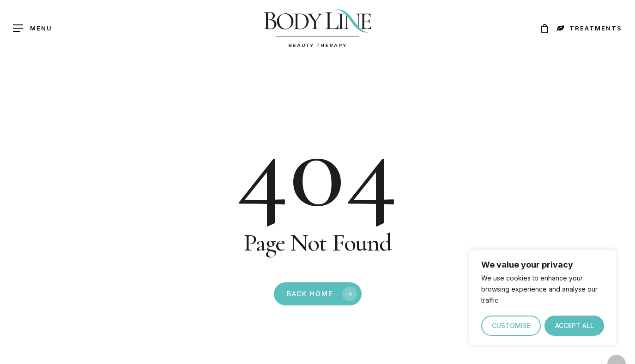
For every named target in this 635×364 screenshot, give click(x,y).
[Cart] (541, 28)
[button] (33, 28)
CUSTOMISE (511, 325)
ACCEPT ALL (575, 325)
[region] (543, 298)
